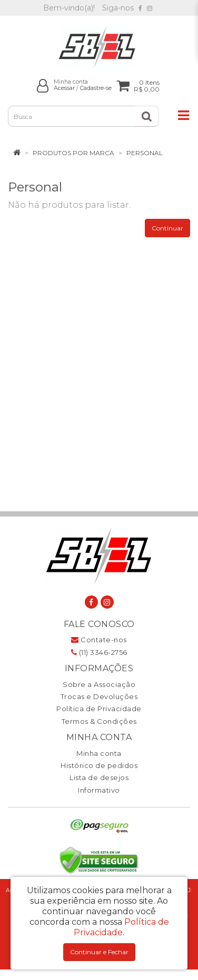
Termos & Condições (99, 721)
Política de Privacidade (99, 709)
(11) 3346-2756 (99, 652)
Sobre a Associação (99, 684)
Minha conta (99, 753)
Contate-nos (99, 640)
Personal (145, 153)
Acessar (64, 88)
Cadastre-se (96, 88)
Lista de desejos (99, 777)
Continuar (167, 228)
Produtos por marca (73, 153)
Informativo (99, 790)
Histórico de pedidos (99, 765)
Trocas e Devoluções (99, 696)
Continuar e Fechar (99, 952)
